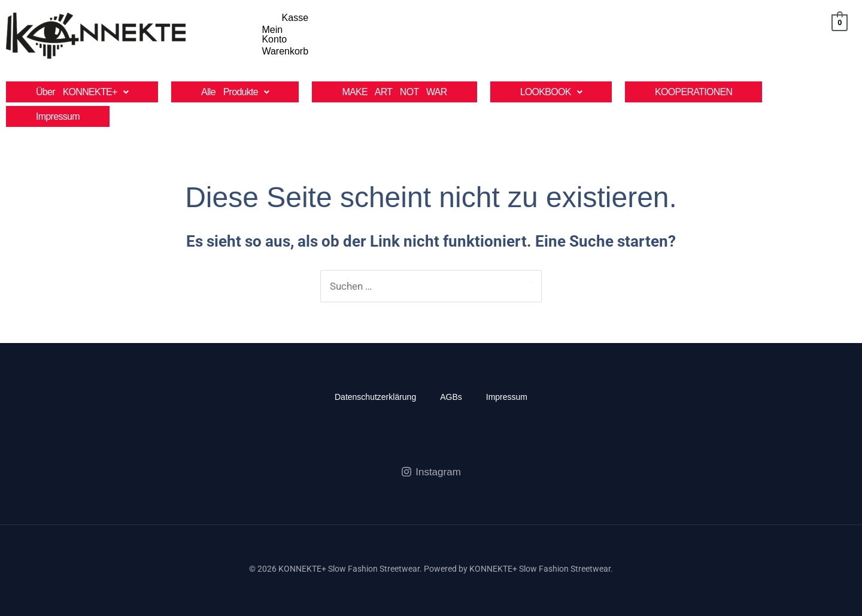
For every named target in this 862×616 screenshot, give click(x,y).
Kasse (675, 37)
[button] (82, 87)
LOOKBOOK (551, 87)
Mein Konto (723, 37)
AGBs (451, 392)
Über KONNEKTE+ (82, 87)
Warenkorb (781, 37)
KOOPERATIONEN (693, 87)
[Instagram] (431, 467)
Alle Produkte (235, 87)
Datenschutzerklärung (375, 392)
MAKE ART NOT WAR (394, 87)
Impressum (58, 112)
